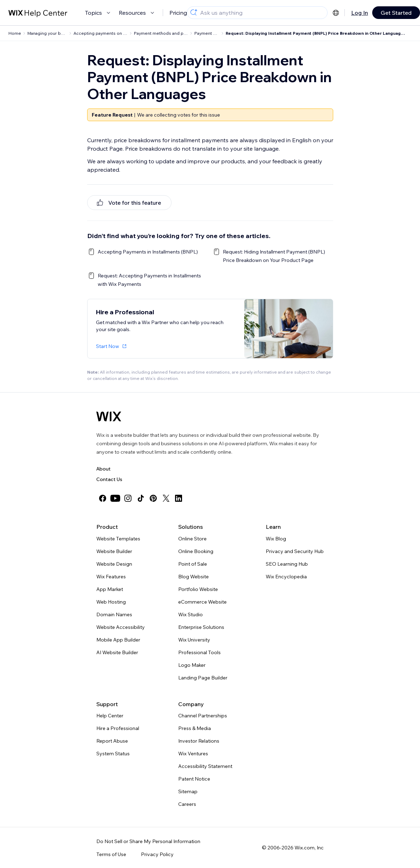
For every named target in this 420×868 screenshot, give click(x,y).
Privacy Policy (157, 854)
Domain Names (114, 614)
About (104, 469)
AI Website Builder (117, 652)
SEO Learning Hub (287, 564)
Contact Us (109, 479)
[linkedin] (179, 498)
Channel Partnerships (203, 716)
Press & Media (195, 728)
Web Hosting (111, 602)
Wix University (194, 640)
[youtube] (115, 498)
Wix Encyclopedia (286, 577)
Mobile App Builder (118, 640)
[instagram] (128, 498)
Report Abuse (112, 741)
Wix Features (111, 577)
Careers (187, 804)
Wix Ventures (193, 754)
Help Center (110, 716)
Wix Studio (190, 614)
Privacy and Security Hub (295, 551)
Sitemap (188, 791)
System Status (113, 754)
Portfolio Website (198, 589)
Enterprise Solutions (201, 627)
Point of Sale (193, 564)
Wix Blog (276, 539)
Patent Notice (194, 779)
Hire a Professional (118, 728)
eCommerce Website (202, 602)
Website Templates (118, 539)
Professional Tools (199, 652)
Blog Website (193, 577)
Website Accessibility (121, 627)
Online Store (192, 539)
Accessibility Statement (205, 766)
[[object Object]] (129, 203)
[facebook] (103, 498)
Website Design (114, 564)
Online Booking (196, 551)
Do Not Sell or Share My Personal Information (148, 841)
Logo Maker (192, 665)
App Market (110, 589)
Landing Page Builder (203, 678)
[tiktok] (141, 498)
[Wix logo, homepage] (109, 416)
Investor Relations (199, 741)
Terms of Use (111, 854)
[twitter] (166, 498)
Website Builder (114, 551)
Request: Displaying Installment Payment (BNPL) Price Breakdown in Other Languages (316, 33)
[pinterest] (153, 498)
